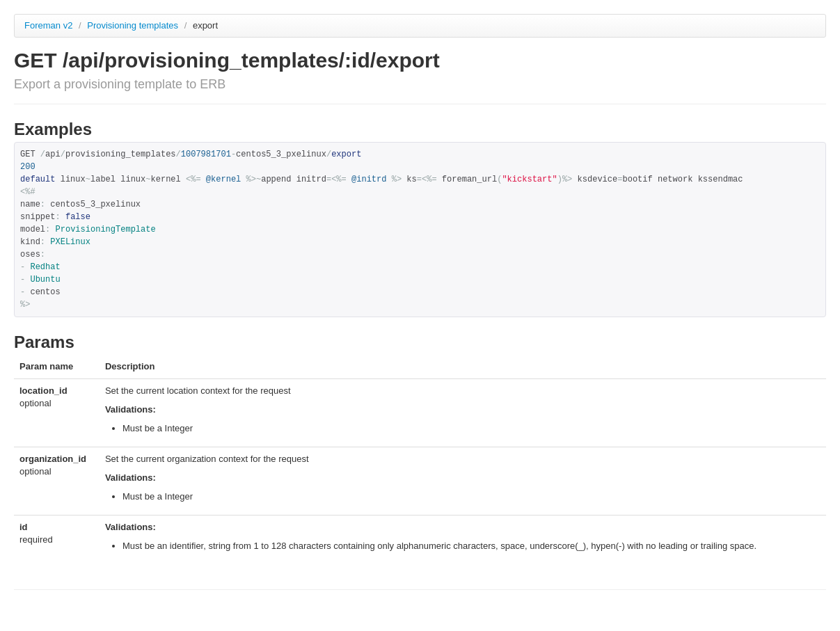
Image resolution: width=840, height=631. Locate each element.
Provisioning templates (134, 25)
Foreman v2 (48, 25)
